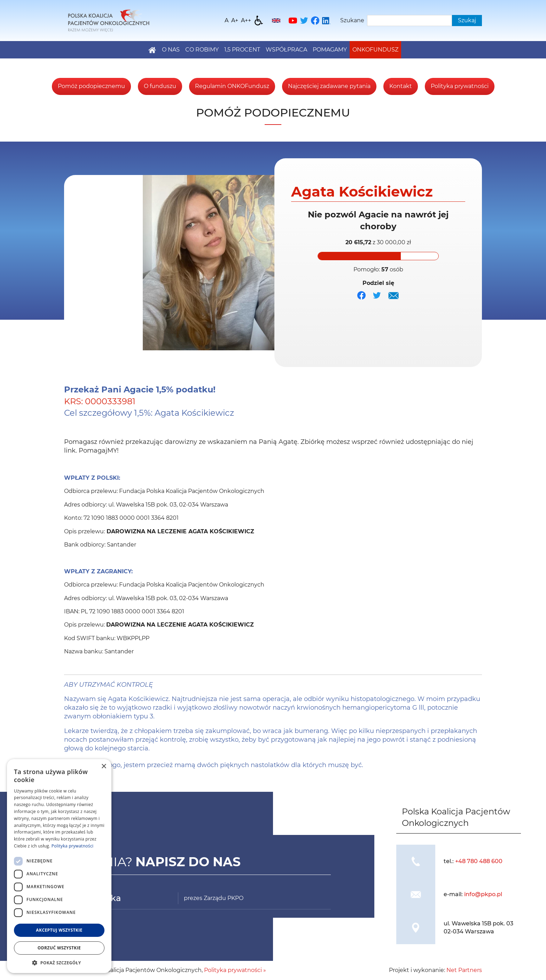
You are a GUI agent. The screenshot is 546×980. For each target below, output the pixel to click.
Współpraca (286, 50)
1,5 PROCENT (242, 50)
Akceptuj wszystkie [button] (59, 930)
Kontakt (401, 86)
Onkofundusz (375, 50)
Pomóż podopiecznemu (91, 86)
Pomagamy (330, 50)
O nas (171, 50)
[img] (393, 295)
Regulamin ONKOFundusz (232, 86)
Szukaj (467, 20)
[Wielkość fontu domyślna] (227, 21)
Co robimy (202, 50)
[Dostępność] (259, 21)
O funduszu (160, 86)
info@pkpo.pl (483, 894)
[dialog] (59, 866)
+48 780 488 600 (479, 861)
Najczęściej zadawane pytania (329, 86)
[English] (276, 21)
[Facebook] (315, 21)
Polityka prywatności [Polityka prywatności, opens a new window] (72, 846)
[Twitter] (304, 21)
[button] (59, 963)
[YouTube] (293, 21)
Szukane (352, 20)
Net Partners (464, 970)
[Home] (109, 20)
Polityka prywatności (460, 86)
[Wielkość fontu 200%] (246, 21)
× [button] (104, 767)
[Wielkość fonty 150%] (235, 21)
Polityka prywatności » (235, 970)
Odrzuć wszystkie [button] (59, 948)
